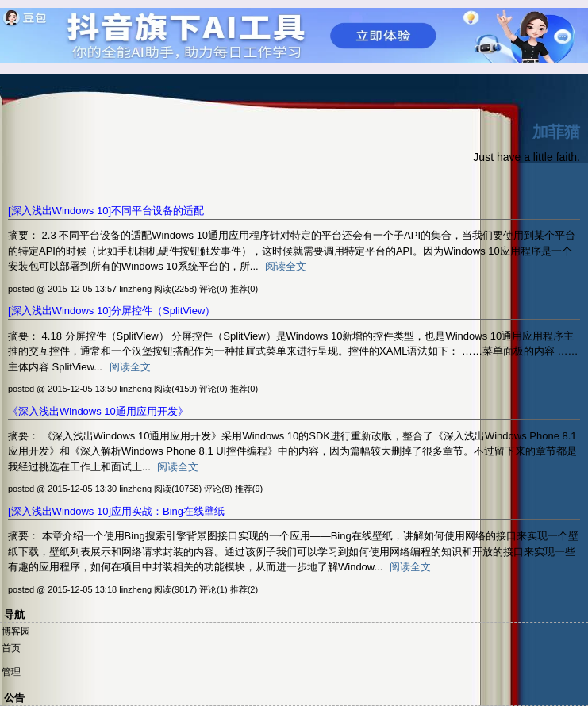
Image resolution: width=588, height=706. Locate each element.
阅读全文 (286, 266)
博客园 (16, 631)
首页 (11, 648)
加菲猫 (556, 132)
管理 (11, 672)
